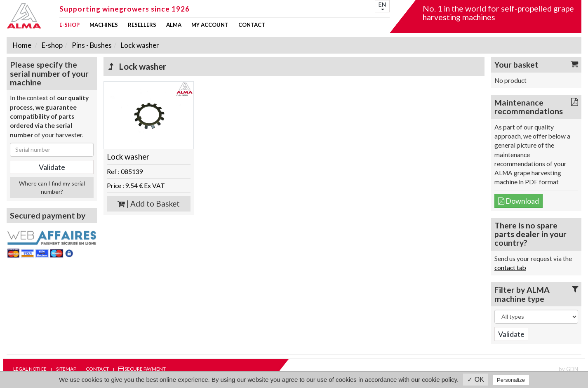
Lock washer (139, 45)
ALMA (174, 25)
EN (382, 6)
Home (22, 45)
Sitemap (66, 369)
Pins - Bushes (91, 45)
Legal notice (30, 369)
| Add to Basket (149, 204)
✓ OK (476, 380)
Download (519, 201)
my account (210, 25)
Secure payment (142, 369)
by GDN (568, 369)
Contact (252, 25)
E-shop (69, 25)
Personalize (511, 380)
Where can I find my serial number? (52, 187)
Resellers (142, 25)
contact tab (510, 268)
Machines (104, 25)
